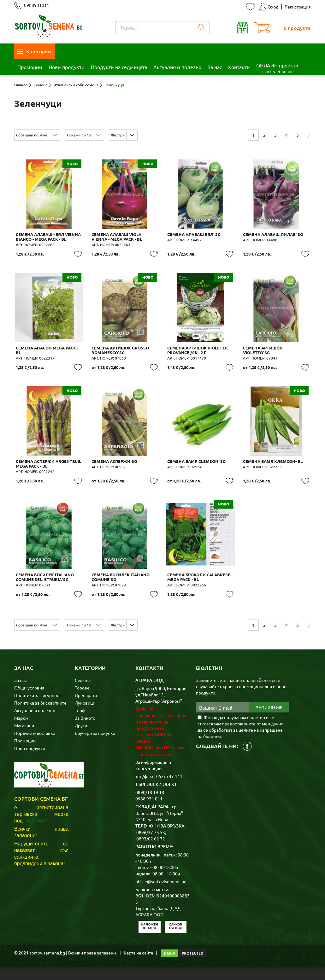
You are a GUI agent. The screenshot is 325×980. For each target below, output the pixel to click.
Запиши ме (269, 720)
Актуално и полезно (177, 67)
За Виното (85, 730)
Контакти (239, 67)
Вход (269, 7)
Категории (34, 51)
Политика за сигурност (38, 708)
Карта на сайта (138, 965)
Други (81, 738)
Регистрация (298, 7)
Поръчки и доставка (35, 746)
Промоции (30, 67)
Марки (21, 730)
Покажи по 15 (79, 135)
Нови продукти (67, 67)
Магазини (24, 738)
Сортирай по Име (32, 135)
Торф (80, 723)
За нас (215, 67)
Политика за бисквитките (40, 715)
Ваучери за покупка (95, 746)
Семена (83, 693)
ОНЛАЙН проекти (277, 68)
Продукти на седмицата (119, 67)
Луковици (85, 715)
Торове (82, 700)
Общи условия (29, 700)
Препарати (86, 708)
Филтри (118, 135)
